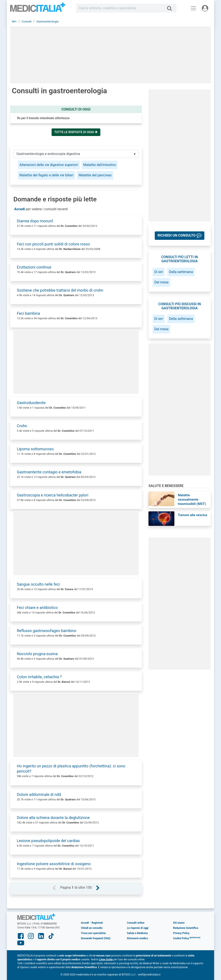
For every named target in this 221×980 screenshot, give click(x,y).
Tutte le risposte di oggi (76, 132)
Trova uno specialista (93, 933)
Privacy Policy (181, 933)
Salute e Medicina (137, 933)
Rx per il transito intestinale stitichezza (43, 118)
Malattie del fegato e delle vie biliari (46, 175)
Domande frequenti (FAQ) (96, 938)
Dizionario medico (137, 938)
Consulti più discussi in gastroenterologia (179, 306)
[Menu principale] (193, 8)
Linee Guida (106, 959)
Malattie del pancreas (95, 175)
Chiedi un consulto (92, 928)
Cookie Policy (181, 938)
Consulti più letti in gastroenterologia (180, 259)
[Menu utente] (205, 8)
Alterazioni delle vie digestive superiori (49, 165)
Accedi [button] (20, 209)
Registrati (97, 923)
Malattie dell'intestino (100, 165)
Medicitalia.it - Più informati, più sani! (38, 9)
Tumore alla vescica (193, 515)
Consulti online (136, 923)
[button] (180, 236)
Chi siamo (179, 923)
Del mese (161, 282)
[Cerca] (171, 8)
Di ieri (159, 272)
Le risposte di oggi (138, 928)
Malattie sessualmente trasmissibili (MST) (192, 499)
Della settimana (181, 272)
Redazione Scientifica (186, 928)
